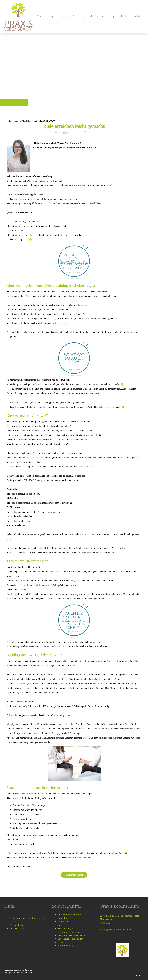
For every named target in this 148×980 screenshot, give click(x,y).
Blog (51, 16)
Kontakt (137, 16)
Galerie (123, 16)
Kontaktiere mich (74, 875)
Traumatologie (66, 929)
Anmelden (140, 976)
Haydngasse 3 (107, 920)
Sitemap (29, 970)
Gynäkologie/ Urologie (69, 932)
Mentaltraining (20, 121)
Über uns (64, 16)
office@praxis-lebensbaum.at (116, 930)
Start (41, 16)
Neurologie (64, 918)
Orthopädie (64, 922)
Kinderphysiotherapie (69, 915)
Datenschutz (19, 970)
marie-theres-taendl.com (80, 858)
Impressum (8, 970)
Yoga (60, 943)
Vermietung (106, 16)
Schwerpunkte (84, 16)
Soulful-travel (17, 925)
